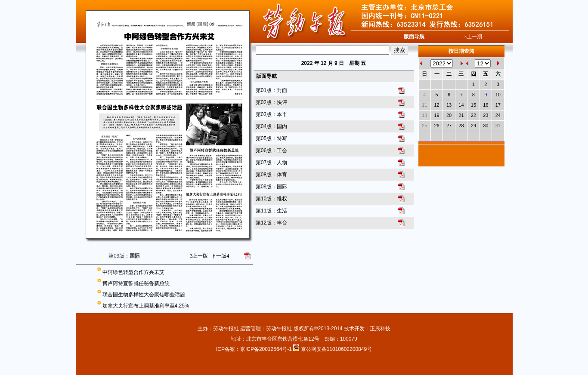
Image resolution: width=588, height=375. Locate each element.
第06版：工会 (271, 151)
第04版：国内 (271, 126)
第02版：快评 (271, 102)
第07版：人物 (271, 163)
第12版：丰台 (271, 223)
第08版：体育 (271, 175)
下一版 (220, 256)
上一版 (199, 256)
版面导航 (414, 37)
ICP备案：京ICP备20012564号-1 (255, 349)
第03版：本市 (271, 114)
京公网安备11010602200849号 (336, 349)
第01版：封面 (271, 90)
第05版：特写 (271, 138)
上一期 (473, 37)
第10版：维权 (271, 199)
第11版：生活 (271, 211)
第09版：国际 (271, 187)
